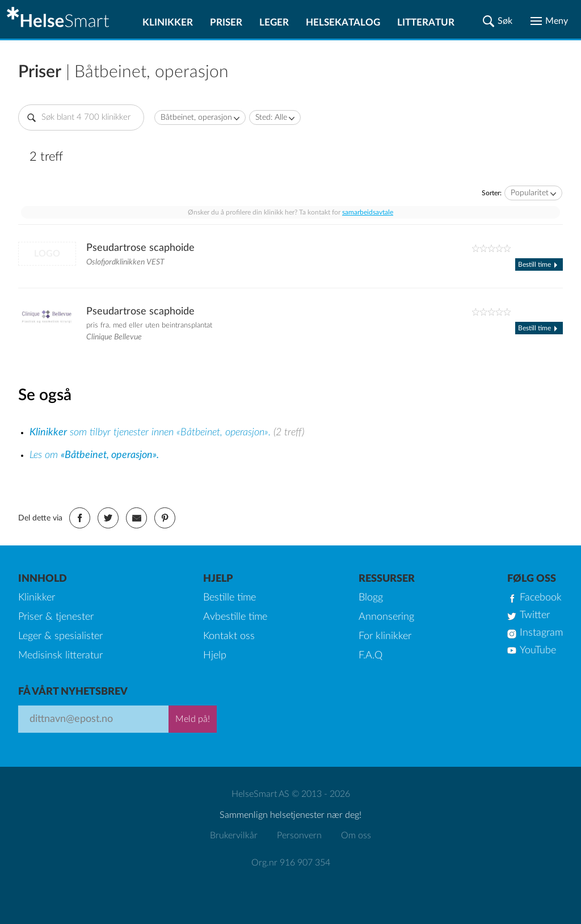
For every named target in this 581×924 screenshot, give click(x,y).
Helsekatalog (343, 22)
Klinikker (168, 22)
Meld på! (193, 719)
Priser (226, 22)
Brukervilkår (234, 835)
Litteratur (426, 22)
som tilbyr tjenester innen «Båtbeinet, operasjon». (151, 432)
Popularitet (530, 193)
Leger (274, 22)
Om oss (356, 835)
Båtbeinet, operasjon (196, 117)
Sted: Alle (271, 117)
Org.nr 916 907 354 (291, 863)
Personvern (299, 835)
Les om (94, 455)
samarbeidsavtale (368, 212)
